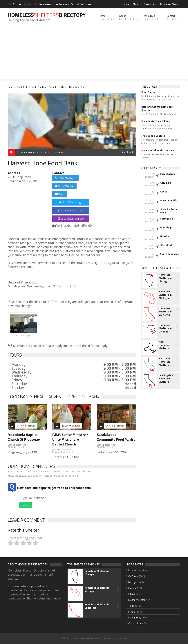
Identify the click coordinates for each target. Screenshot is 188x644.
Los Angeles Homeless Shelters (166, 378)
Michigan (133, 582)
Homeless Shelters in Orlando (165, 328)
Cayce (164, 192)
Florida (132, 588)
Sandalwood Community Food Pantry (116, 437)
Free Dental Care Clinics (156, 121)
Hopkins (165, 236)
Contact (173, 17)
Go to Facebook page (71, 210)
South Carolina (39, 87)
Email (60, 194)
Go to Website (64, 186)
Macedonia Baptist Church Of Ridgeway (24, 437)
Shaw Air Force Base (169, 211)
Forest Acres (168, 174)
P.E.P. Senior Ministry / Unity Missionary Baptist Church (70, 439)
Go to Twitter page (71, 202)
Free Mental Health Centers (158, 150)
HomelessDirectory (47, 15)
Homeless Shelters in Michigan (165, 295)
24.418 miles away (115, 426)
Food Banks (23, 87)
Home (126, 4)
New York (134, 570)
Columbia (54, 87)
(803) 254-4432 (65, 178)
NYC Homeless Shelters (165, 345)
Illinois (132, 612)
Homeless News (169, 4)
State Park (166, 245)
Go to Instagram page (71, 218)
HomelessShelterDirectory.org (94, 638)
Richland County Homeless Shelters (157, 108)
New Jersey (135, 617)
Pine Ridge (166, 227)
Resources (150, 4)
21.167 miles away (26, 426)
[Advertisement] (94, 54)
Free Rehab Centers (153, 136)
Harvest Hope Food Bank (73, 87)
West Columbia (169, 200)
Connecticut (135, 623)
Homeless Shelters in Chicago (165, 278)
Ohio (131, 594)
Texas (131, 606)
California (133, 576)
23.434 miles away (71, 426)
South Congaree (169, 254)
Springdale (167, 219)
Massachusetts (137, 600)
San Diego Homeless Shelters (165, 362)
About (136, 4)
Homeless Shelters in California (165, 312)
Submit (25, 505)
